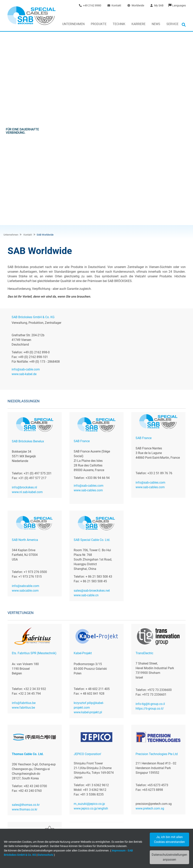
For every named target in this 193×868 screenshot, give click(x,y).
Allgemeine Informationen (86, 827)
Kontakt (114, 5)
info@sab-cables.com (89, 297)
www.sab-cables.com (88, 302)
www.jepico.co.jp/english (91, 620)
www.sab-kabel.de (24, 185)
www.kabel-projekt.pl (88, 524)
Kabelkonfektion (81, 794)
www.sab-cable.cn (86, 406)
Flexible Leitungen (82, 789)
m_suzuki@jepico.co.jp (89, 615)
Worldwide (136, 5)
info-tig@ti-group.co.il (150, 515)
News (156, 24)
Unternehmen (73, 24)
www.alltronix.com (25, 718)
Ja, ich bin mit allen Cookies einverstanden (169, 840)
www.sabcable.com (25, 402)
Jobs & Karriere (21, 794)
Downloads (78, 822)
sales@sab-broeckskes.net (92, 402)
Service (172, 24)
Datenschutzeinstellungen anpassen (169, 857)
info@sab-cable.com (26, 181)
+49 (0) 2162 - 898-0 (152, 809)
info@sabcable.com (26, 397)
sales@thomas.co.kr (26, 616)
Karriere (138, 24)
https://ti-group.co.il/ (150, 520)
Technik (119, 24)
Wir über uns (19, 789)
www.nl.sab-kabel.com (27, 303)
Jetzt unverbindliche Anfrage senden (159, 743)
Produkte (99, 24)
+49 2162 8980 (90, 5)
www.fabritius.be (23, 519)
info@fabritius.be (24, 514)
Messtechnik (78, 799)
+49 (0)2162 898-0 (159, 757)
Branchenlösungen (82, 804)
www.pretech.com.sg (150, 620)
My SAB (157, 5)
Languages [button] (179, 5)
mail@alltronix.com (25, 713)
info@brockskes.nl (24, 299)
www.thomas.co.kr (25, 621)
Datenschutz (46, 855)
